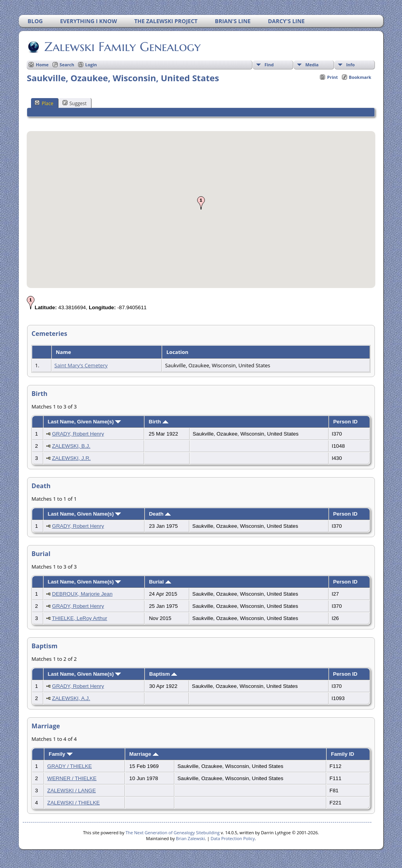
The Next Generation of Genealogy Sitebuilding (173, 832)
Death (160, 514)
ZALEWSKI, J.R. (71, 458)
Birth (159, 422)
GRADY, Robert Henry (78, 434)
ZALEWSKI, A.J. (71, 698)
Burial (160, 582)
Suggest (75, 103)
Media (312, 65)
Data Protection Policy (233, 838)
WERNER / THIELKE (72, 778)
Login (91, 65)
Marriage (144, 754)
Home (42, 65)
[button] (201, 203)
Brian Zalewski (190, 838)
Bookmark (360, 77)
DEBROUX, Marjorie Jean (82, 594)
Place (44, 103)
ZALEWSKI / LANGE (71, 790)
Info (351, 65)
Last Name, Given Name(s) (84, 422)
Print (332, 77)
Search (67, 65)
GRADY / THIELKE (69, 766)
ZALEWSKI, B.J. (71, 446)
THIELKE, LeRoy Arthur (79, 618)
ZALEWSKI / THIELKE (73, 803)
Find (269, 65)
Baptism (163, 674)
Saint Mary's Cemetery (81, 365)
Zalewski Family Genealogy (122, 47)
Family (61, 754)
